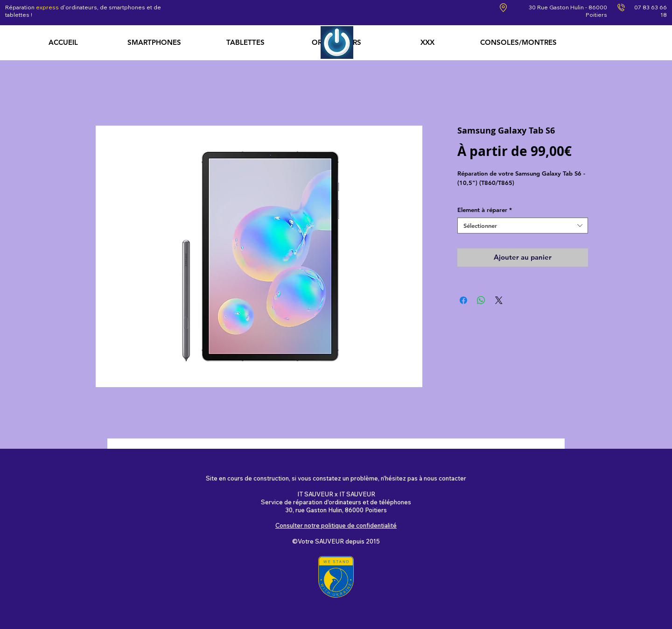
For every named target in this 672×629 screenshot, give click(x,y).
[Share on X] (499, 300)
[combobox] (523, 226)
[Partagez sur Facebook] (463, 300)
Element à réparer (485, 210)
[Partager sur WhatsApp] (481, 300)
